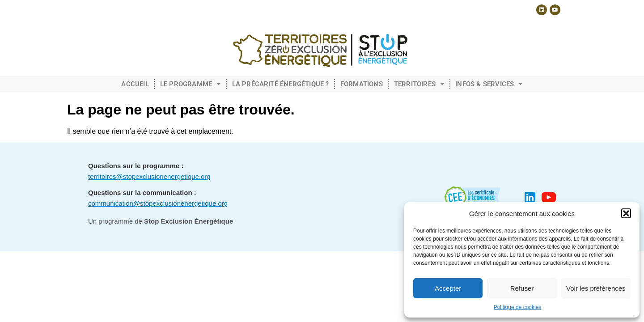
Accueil (135, 84)
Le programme (191, 84)
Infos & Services (489, 84)
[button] (626, 213)
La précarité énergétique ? (281, 84)
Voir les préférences (596, 288)
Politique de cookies (518, 307)
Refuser (522, 288)
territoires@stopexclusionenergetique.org (149, 176)
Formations (362, 84)
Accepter (448, 288)
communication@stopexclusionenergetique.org (158, 203)
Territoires (419, 84)
